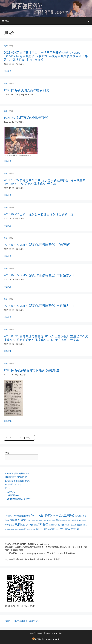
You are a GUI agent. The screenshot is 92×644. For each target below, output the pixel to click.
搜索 (7, 453)
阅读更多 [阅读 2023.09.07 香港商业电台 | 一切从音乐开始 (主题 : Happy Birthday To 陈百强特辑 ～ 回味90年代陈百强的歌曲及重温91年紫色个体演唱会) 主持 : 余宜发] (8, 71)
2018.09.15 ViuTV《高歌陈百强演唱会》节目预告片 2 (39, 275)
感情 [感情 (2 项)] (73, 520)
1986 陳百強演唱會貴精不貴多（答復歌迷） (33, 370)
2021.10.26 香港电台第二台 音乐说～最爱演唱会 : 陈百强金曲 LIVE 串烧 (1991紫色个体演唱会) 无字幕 (45, 182)
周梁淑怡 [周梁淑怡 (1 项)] (41, 520)
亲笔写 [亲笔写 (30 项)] (14, 520)
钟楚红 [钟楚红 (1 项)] (58, 529)
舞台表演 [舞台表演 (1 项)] (19, 529)
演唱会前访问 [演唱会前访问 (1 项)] (53, 525)
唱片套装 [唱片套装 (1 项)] (47, 520)
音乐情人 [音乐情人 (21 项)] (65, 529)
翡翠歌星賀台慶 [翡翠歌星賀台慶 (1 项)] (11, 529)
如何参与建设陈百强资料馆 (19, 499)
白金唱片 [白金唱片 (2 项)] (74, 525)
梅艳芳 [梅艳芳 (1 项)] (13, 525)
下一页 (28, 438)
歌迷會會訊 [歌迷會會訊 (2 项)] (25, 525)
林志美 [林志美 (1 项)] (84, 520)
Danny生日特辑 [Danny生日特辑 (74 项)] (41, 515)
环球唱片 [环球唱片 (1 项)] (68, 525)
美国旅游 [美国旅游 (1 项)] (80, 525)
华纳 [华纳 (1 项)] (34, 520)
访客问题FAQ (13, 495)
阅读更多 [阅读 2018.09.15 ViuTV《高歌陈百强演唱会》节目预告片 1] (8, 317)
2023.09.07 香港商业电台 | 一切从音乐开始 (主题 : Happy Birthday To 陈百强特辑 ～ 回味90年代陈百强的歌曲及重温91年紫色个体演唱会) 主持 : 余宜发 (46, 56)
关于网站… (12, 492)
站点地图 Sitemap (13, 484)
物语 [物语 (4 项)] (63, 525)
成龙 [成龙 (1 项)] (80, 520)
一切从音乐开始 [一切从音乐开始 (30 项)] (65, 515)
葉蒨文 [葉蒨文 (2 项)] (24, 529)
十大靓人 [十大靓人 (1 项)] (29, 520)
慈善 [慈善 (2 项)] (77, 520)
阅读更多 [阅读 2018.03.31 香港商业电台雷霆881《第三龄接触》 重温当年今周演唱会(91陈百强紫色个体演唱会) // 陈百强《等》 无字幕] (8, 351)
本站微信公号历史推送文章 (17, 473)
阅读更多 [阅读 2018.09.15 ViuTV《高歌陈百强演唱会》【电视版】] (8, 256)
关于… (8, 488)
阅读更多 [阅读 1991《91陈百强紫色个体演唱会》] (8, 161)
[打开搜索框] (89, 21)
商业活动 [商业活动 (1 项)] (53, 520)
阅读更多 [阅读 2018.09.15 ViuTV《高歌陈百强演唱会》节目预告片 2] (8, 287)
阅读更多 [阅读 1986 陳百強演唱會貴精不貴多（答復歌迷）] (8, 421)
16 (19, 438)
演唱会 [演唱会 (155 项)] (44, 524)
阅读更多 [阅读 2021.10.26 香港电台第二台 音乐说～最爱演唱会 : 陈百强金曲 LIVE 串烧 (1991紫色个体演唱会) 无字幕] (8, 195)
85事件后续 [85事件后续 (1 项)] (8, 516)
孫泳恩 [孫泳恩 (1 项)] (69, 520)
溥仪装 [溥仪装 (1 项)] (36, 525)
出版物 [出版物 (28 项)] (22, 520)
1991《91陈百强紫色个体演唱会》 (27, 118)
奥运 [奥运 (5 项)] (58, 520)
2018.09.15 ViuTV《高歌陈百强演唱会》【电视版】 (38, 245)
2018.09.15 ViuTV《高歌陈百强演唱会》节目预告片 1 (39, 306)
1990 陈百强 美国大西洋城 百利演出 (28, 90)
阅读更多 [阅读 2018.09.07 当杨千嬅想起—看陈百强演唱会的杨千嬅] (8, 226)
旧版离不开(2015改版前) (16, 477)
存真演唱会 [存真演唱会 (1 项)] (63, 520)
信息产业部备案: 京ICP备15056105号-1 (23, 621)
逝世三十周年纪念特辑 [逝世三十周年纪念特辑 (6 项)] (46, 529)
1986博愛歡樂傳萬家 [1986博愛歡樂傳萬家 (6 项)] (21, 516)
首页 (5, 46)
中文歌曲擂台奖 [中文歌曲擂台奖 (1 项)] (79, 516)
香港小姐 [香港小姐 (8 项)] (75, 529)
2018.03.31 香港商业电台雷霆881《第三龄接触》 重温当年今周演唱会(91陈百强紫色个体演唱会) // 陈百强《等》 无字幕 (46, 338)
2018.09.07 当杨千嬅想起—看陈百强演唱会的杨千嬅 (39, 214)
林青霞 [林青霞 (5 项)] (7, 525)
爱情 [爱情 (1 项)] (59, 525)
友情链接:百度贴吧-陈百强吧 (18, 481)
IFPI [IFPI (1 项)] (54, 516)
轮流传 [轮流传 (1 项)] (29, 529)
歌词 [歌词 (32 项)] (18, 524)
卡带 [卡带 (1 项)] (37, 520)
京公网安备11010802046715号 (47, 639)
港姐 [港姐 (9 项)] (31, 525)
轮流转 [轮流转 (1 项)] (33, 529)
